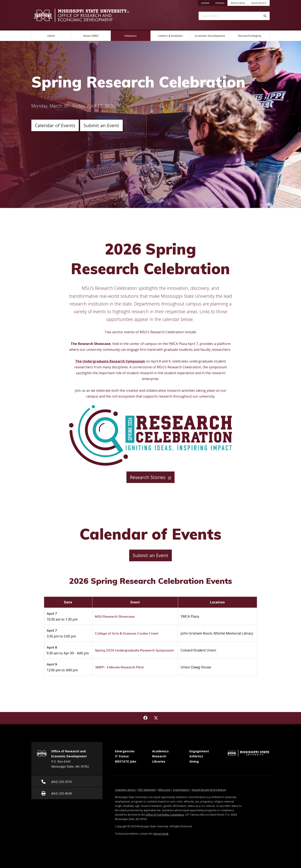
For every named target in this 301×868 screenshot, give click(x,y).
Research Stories (150, 477)
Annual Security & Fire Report (209, 790)
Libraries (159, 761)
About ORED (91, 36)
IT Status (122, 756)
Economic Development (210, 36)
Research (159, 756)
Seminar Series (238, 3)
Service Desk (161, 834)
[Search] (265, 16)
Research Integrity (250, 36)
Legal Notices (181, 790)
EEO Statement (147, 790)
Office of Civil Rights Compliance (165, 815)
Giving (194, 761)
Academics (160, 751)
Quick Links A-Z (259, 3)
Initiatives (136, 34)
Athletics (196, 756)
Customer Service (125, 790)
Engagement (199, 751)
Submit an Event (101, 125)
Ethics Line (164, 790)
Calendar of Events (55, 125)
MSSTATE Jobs (126, 761)
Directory (221, 2)
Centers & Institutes (170, 36)
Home (51, 36)
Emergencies (125, 751)
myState (207, 2)
